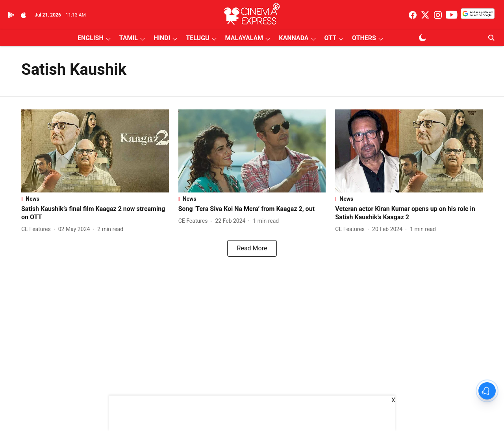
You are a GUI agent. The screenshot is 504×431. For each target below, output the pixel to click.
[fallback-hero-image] (95, 151)
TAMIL (129, 38)
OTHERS (364, 38)
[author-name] (38, 229)
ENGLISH (91, 38)
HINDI (162, 38)
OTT (330, 38)
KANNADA (294, 38)
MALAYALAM (244, 38)
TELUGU (197, 38)
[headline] (95, 213)
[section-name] (95, 199)
